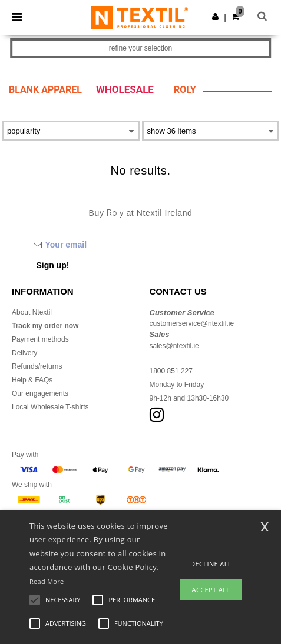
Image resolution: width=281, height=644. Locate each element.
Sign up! (53, 265)
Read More (47, 581)
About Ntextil (32, 312)
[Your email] (114, 245)
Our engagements (40, 393)
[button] (215, 16)
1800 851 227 (171, 371)
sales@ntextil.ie (174, 346)
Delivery (24, 353)
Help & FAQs (32, 380)
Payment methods (40, 339)
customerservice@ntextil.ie (192, 323)
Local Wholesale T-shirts (50, 407)
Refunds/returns (37, 366)
